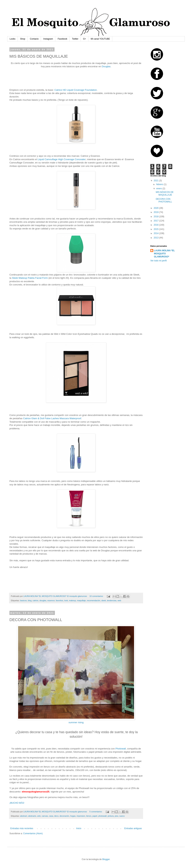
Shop (23, 39)
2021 (156, 181)
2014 (156, 233)
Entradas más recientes (22, 828)
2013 (156, 238)
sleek (104, 600)
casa (51, 816)
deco (56, 816)
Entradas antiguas (133, 828)
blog (30, 600)
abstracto (32, 816)
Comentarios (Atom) (33, 833)
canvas (45, 816)
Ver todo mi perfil (158, 261)
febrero (160, 184)
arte (39, 816)
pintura (111, 816)
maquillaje (81, 600)
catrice (36, 600)
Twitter (75, 39)
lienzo (89, 816)
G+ (85, 39)
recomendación (94, 600)
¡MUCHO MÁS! (17, 803)
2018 (156, 217)
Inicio (79, 828)
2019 (156, 212)
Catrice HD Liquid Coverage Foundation (76, 90)
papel (95, 816)
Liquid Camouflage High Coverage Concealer (61, 159)
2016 (156, 225)
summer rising (76, 722)
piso (116, 816)
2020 (156, 208)
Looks (12, 39)
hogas (73, 816)
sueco (122, 816)
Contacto (34, 39)
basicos (23, 600)
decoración (64, 816)
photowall (103, 816)
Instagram (48, 39)
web (119, 600)
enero (159, 189)
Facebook (62, 39)
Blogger (106, 859)
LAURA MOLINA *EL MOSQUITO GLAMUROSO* (164, 254)
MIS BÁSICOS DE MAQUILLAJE (165, 193)
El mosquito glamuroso (77, 596)
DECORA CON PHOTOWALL (164, 200)
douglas (43, 600)
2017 (156, 221)
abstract (24, 816)
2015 (156, 229)
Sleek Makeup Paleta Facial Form (30, 278)
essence (51, 600)
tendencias (112, 600)
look (66, 600)
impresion (81, 816)
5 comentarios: (96, 812)
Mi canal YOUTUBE (100, 39)
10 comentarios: (97, 596)
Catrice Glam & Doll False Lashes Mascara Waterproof (52, 418)
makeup (72, 600)
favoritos (60, 600)
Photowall (121, 749)
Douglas (106, 66)
